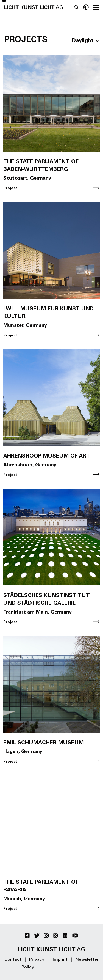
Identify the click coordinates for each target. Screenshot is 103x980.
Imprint (60, 960)
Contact (13, 960)
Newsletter (87, 960)
